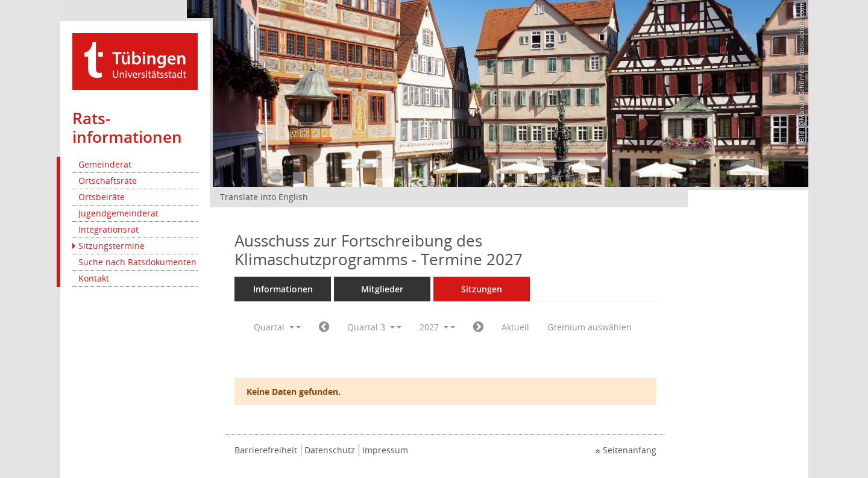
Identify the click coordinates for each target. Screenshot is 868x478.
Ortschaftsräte (108, 181)
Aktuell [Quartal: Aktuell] (515, 327)
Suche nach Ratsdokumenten (137, 262)
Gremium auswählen (590, 327)
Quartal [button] (274, 327)
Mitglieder (382, 289)
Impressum (385, 450)
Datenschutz (330, 450)
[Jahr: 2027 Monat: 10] (478, 327)
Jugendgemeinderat (118, 213)
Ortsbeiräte (102, 197)
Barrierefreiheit (266, 450)
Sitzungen (482, 289)
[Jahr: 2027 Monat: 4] (324, 327)
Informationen (283, 289)
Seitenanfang (630, 450)
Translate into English (264, 197)
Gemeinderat (105, 164)
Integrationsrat (108, 229)
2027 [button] (434, 327)
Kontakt (94, 278)
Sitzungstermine (112, 246)
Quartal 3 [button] (371, 327)
